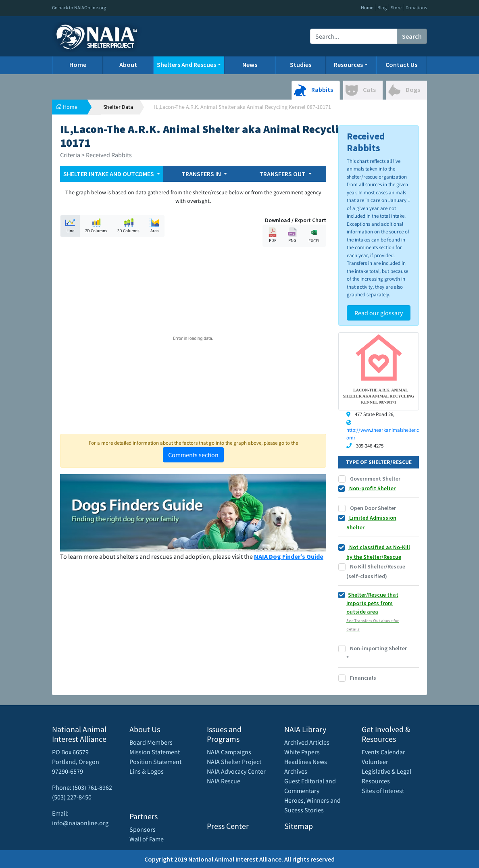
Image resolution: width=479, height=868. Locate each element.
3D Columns (128, 226)
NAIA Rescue (224, 781)
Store (396, 7)
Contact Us (401, 65)
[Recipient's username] (354, 36)
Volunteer (375, 762)
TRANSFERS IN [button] (202, 174)
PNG (292, 235)
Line (70, 226)
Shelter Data (118, 107)
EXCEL (314, 235)
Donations (416, 7)
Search (412, 36)
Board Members (151, 742)
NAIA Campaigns (229, 752)
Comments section (193, 455)
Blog (382, 7)
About (128, 65)
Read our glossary (379, 313)
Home (367, 7)
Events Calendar (383, 752)
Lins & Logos (147, 771)
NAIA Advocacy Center (236, 771)
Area (154, 226)
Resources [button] (348, 65)
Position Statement (155, 762)
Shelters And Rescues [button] (186, 65)
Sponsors (143, 829)
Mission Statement (155, 752)
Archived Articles (307, 742)
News (250, 65)
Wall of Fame (147, 839)
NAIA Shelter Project (234, 762)
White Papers (302, 752)
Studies (301, 65)
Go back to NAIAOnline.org (79, 7)
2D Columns (96, 226)
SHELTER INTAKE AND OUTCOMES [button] (109, 174)
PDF (273, 235)
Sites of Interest (383, 791)
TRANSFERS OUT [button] (283, 174)
